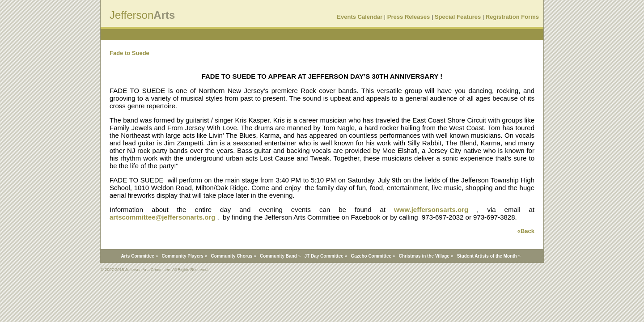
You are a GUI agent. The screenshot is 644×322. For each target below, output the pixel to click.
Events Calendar (360, 17)
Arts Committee (137, 256)
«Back (526, 231)
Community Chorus (232, 256)
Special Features (458, 17)
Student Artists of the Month (487, 256)
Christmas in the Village (424, 256)
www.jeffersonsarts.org (431, 210)
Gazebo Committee (371, 256)
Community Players (183, 256)
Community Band (278, 256)
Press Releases (409, 17)
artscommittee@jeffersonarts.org (162, 217)
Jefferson (131, 15)
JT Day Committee (324, 256)
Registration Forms (512, 17)
